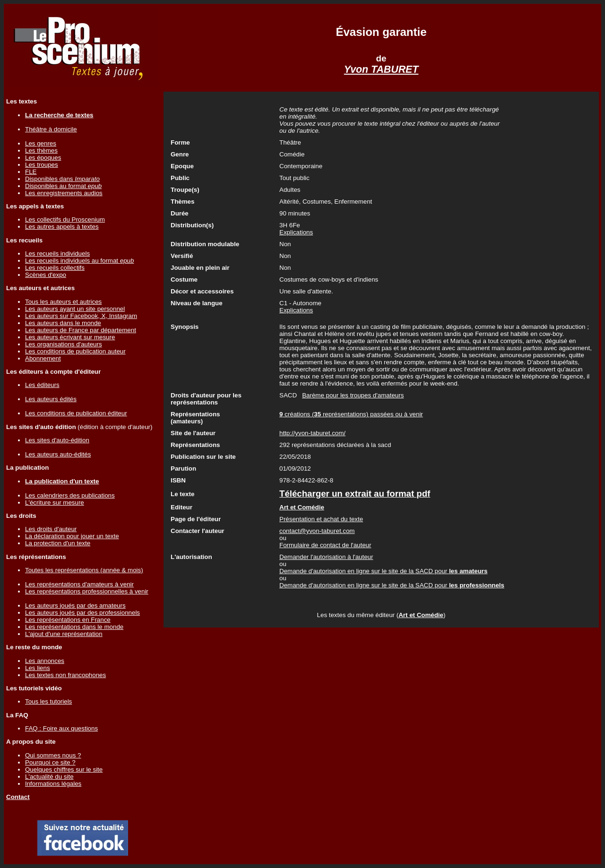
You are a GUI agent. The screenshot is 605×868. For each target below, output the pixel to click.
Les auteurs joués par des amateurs (75, 606)
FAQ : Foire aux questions (61, 728)
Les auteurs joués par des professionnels (82, 613)
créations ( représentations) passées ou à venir (351, 414)
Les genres (41, 143)
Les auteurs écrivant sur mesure (70, 337)
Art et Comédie (421, 615)
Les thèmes (41, 150)
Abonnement (43, 358)
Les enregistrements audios (64, 193)
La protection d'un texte (58, 543)
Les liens (38, 668)
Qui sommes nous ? (53, 755)
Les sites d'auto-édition (57, 440)
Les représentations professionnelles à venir (87, 591)
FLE (31, 172)
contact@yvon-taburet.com (317, 531)
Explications (296, 232)
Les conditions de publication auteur (75, 351)
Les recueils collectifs (55, 268)
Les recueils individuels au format (79, 261)
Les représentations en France (68, 620)
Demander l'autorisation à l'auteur (326, 557)
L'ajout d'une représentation (64, 634)
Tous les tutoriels (48, 701)
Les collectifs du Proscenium (65, 219)
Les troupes (42, 165)
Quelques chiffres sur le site (64, 769)
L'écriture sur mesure (55, 503)
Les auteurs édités (51, 399)
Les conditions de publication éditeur (76, 413)
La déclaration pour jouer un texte (72, 536)
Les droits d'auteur (51, 529)
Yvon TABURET (381, 69)
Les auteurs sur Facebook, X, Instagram (81, 316)
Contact (18, 797)
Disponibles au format (63, 186)
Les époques (43, 158)
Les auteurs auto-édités (58, 454)
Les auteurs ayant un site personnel (75, 309)
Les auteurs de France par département (81, 330)
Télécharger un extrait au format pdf (355, 494)
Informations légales (53, 784)
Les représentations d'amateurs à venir (79, 584)
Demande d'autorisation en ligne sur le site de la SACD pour (383, 571)
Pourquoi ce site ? (50, 762)
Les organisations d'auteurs (64, 344)
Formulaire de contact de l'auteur (325, 545)
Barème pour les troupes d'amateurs (353, 395)
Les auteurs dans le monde (63, 323)
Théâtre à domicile (51, 129)
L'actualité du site (49, 777)
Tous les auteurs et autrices (63, 302)
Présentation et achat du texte (321, 519)
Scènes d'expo (46, 275)
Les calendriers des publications (70, 495)
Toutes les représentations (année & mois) (84, 570)
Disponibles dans (62, 179)
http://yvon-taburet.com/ (312, 433)
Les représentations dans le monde (74, 627)
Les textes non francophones (65, 675)
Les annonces (45, 661)
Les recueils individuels (57, 254)
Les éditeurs (42, 385)
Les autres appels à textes (62, 227)
